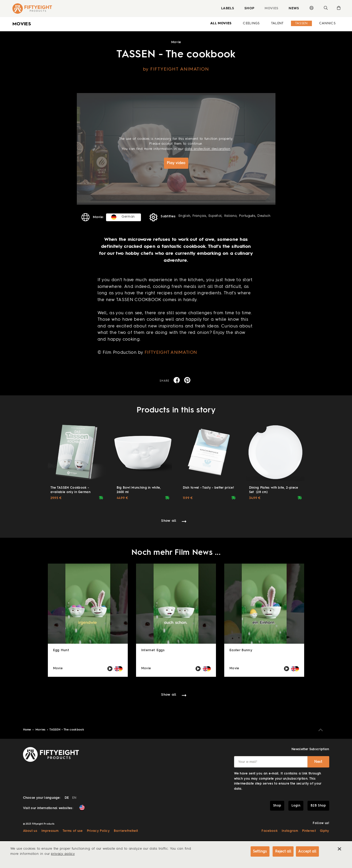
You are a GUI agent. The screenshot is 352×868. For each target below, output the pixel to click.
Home (28, 729)
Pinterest (309, 831)
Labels (226, 8)
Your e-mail (248, 762)
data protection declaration (208, 149)
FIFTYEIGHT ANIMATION (171, 352)
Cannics (327, 23)
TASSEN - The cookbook (67, 729)
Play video (176, 163)
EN (74, 797)
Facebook (269, 831)
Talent (277, 23)
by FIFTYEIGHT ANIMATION (176, 69)
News (292, 8)
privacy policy (63, 854)
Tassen (301, 23)
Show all (169, 520)
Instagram (290, 831)
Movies (270, 8)
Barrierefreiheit (126, 831)
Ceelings (251, 23)
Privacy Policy (98, 831)
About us (30, 831)
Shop (247, 8)
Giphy (325, 831)
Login (296, 805)
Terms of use (73, 831)
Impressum (50, 831)
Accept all (307, 852)
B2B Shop (318, 805)
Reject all (280, 852)
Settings (255, 852)
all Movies (221, 23)
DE (67, 797)
